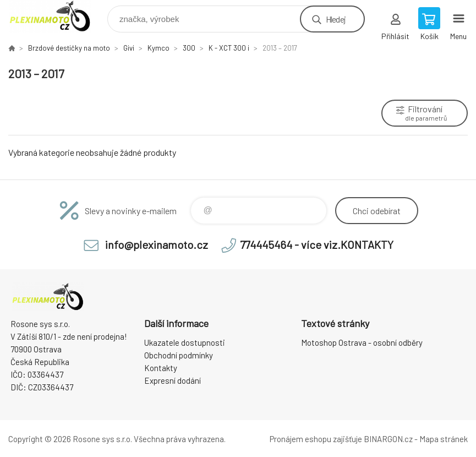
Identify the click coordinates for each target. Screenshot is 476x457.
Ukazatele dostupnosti (185, 342)
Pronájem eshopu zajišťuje (316, 439)
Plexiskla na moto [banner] (57, 16)
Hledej (336, 19)
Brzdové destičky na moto (69, 48)
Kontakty (161, 368)
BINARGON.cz (388, 439)
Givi (129, 48)
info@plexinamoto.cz (157, 244)
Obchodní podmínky (179, 355)
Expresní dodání (173, 380)
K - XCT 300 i (229, 48)
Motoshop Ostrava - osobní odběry (362, 342)
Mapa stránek (444, 439)
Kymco (158, 48)
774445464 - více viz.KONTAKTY (317, 244)
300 (189, 48)
